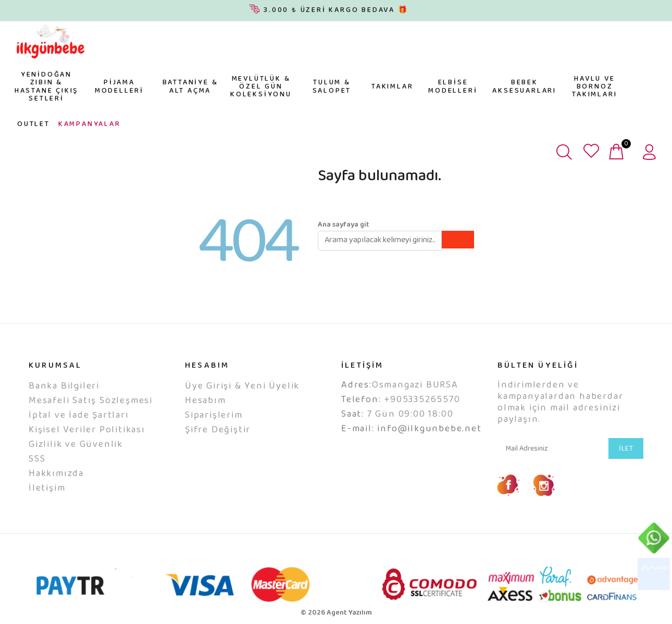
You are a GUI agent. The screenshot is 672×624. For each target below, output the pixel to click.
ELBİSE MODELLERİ (453, 87)
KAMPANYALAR (90, 124)
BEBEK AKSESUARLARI (524, 87)
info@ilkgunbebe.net (429, 429)
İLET (626, 449)
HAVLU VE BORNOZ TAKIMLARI (594, 87)
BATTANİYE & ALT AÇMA (190, 87)
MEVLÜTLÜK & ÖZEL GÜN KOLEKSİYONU (261, 87)
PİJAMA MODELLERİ (119, 87)
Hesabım (206, 401)
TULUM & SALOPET (332, 87)
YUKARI (654, 574)
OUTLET (34, 124)
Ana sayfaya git (344, 225)
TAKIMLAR (392, 87)
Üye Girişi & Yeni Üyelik (242, 386)
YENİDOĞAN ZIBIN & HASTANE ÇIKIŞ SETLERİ (46, 87)
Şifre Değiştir (218, 430)
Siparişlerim (214, 416)
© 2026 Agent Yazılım (336, 613)
